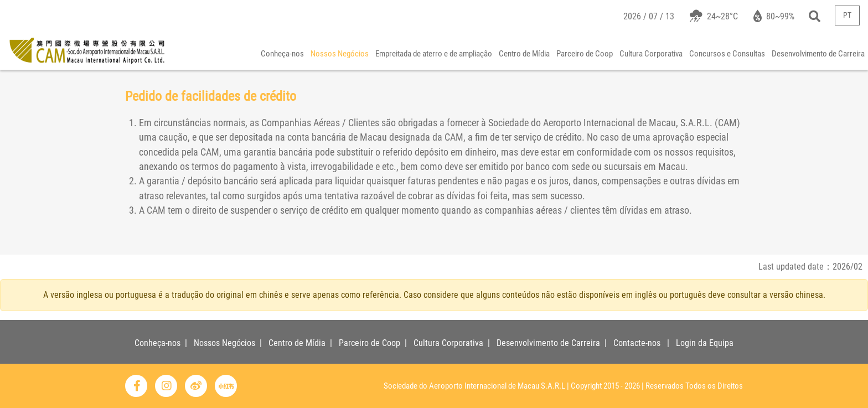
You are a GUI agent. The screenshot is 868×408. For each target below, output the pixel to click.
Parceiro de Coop (585, 54)
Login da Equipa (705, 343)
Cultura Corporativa (651, 54)
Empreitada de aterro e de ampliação (434, 54)
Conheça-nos (282, 54)
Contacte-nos (637, 343)
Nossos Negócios (340, 54)
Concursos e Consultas (727, 54)
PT (847, 15)
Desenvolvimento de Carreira (818, 54)
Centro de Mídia (524, 54)
